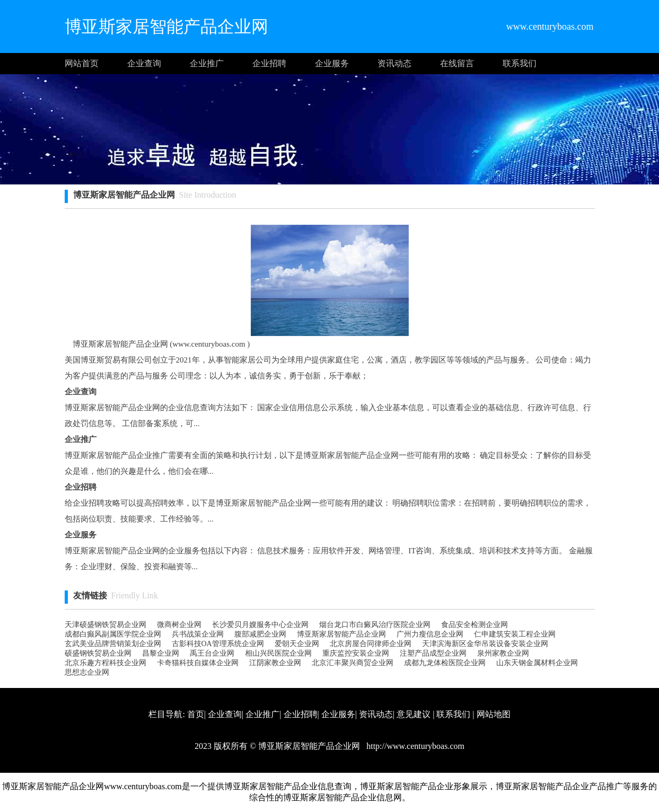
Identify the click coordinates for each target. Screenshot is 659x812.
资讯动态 (394, 63)
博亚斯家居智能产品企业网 (341, 634)
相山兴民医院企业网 (278, 653)
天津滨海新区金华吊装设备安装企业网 (485, 644)
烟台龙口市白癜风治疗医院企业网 (375, 625)
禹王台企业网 (212, 653)
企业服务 (332, 63)
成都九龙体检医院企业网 (445, 663)
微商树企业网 (179, 625)
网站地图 (494, 714)
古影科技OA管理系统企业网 (218, 644)
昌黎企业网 (161, 653)
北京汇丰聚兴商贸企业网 (353, 663)
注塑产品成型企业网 (433, 653)
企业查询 (144, 63)
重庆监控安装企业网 (356, 653)
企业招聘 (269, 63)
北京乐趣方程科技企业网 (106, 663)
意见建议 (414, 714)
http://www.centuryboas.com (414, 746)
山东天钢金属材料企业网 (537, 663)
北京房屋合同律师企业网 (371, 644)
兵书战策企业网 (198, 634)
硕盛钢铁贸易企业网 (98, 653)
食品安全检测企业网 (475, 625)
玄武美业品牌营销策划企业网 (113, 644)
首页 (196, 714)
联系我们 (520, 63)
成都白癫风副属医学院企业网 (113, 634)
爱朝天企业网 (297, 644)
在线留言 (457, 63)
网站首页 (82, 63)
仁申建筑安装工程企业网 (515, 634)
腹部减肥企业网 (260, 634)
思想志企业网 (87, 672)
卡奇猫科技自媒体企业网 (198, 663)
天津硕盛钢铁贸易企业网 (106, 625)
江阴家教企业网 (275, 663)
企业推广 (207, 63)
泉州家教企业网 (503, 653)
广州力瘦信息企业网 (430, 634)
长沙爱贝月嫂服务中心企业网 (260, 625)
